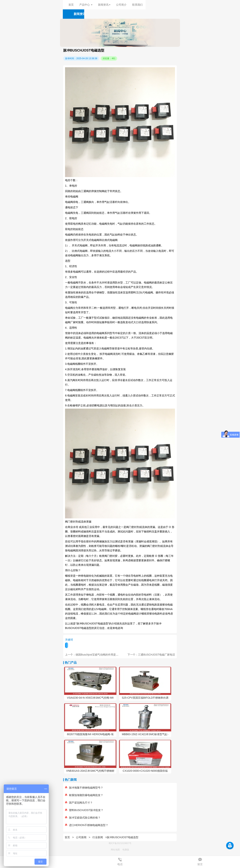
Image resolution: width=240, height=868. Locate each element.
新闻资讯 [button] (104, 5)
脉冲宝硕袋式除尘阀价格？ (83, 818)
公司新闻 (81, 837)
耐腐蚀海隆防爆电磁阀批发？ (84, 795)
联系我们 (137, 5)
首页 (71, 5)
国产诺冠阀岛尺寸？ (79, 803)
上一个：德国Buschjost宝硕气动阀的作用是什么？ (94, 655)
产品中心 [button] (86, 5)
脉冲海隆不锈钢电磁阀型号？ (84, 788)
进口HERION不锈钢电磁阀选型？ (87, 825)
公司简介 (121, 5)
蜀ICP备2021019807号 (120, 843)
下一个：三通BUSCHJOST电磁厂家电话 (151, 655)
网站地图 (115, 850)
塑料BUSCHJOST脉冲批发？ (84, 810)
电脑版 (126, 850)
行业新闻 (98, 837)
